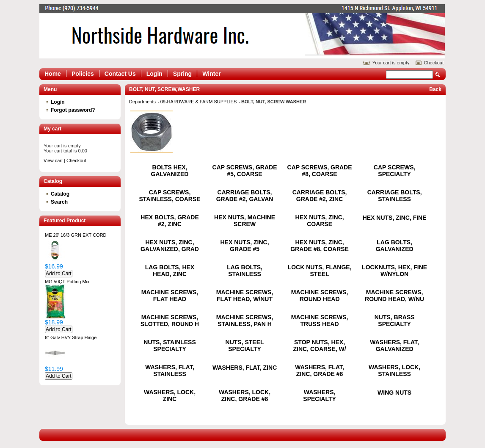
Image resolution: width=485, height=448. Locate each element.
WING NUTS (394, 393)
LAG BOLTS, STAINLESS (245, 271)
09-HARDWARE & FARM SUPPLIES (199, 102)
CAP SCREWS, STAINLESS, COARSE (169, 196)
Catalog (60, 194)
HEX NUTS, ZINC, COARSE (320, 221)
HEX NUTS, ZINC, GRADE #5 (244, 246)
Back (435, 89)
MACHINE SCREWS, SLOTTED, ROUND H (170, 321)
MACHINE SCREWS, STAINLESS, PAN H (245, 321)
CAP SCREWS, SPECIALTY (395, 171)
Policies (83, 74)
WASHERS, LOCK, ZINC (170, 395)
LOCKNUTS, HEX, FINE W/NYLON (394, 271)
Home (53, 74)
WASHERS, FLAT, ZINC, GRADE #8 (320, 371)
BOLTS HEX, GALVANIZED (170, 171)
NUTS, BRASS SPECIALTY (395, 321)
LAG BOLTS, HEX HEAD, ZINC (170, 271)
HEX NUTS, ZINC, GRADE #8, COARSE (320, 246)
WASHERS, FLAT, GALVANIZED (394, 346)
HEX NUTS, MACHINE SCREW (245, 221)
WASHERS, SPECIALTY (320, 395)
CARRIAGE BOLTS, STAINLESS (395, 196)
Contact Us (120, 74)
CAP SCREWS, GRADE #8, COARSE (320, 171)
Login (154, 74)
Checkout (434, 63)
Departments (143, 102)
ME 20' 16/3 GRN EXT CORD (76, 235)
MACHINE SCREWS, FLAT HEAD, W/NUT (245, 296)
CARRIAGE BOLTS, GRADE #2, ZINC (320, 196)
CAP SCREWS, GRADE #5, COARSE (245, 171)
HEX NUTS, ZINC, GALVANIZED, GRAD (170, 246)
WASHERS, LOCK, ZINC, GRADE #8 (245, 395)
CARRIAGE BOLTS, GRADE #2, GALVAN (245, 196)
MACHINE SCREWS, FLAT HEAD (170, 296)
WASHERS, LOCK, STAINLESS (394, 371)
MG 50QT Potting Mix (67, 282)
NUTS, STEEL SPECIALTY (245, 346)
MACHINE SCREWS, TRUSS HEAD (320, 321)
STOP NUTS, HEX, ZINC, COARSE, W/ (319, 346)
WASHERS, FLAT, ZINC (245, 368)
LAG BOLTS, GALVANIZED (395, 246)
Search (438, 75)
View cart (53, 160)
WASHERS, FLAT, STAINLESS (170, 371)
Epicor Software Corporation (242, 31)
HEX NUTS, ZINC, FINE (395, 218)
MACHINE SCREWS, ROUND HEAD (320, 296)
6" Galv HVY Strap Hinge (71, 337)
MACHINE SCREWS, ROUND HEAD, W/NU (394, 296)
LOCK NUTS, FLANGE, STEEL (320, 271)
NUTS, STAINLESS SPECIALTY (169, 346)
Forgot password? (73, 110)
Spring (182, 74)
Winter (211, 74)
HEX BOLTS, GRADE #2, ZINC (169, 221)
